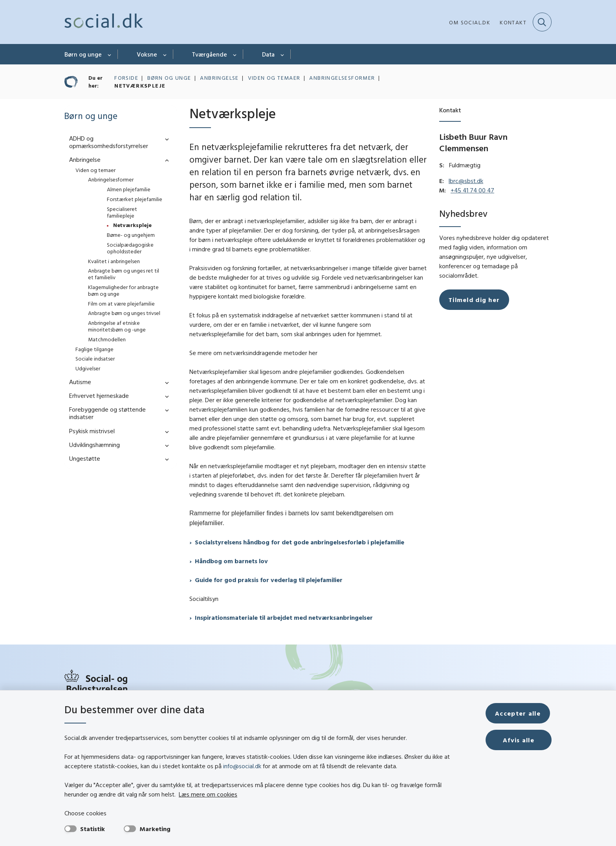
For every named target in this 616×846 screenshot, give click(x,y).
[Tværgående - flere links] (235, 54)
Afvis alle (519, 740)
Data (268, 54)
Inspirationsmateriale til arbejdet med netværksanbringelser (284, 617)
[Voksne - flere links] (165, 54)
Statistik (93, 829)
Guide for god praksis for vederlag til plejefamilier (269, 580)
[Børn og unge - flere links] (110, 54)
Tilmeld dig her (474, 300)
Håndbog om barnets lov (231, 561)
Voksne (147, 54)
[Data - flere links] (283, 54)
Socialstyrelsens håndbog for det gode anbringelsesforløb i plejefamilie (300, 542)
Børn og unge (83, 54)
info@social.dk (242, 766)
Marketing (155, 829)
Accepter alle (519, 713)
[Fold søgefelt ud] (542, 22)
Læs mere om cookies (182, 794)
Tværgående (210, 54)
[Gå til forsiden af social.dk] (104, 22)
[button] (165, 139)
